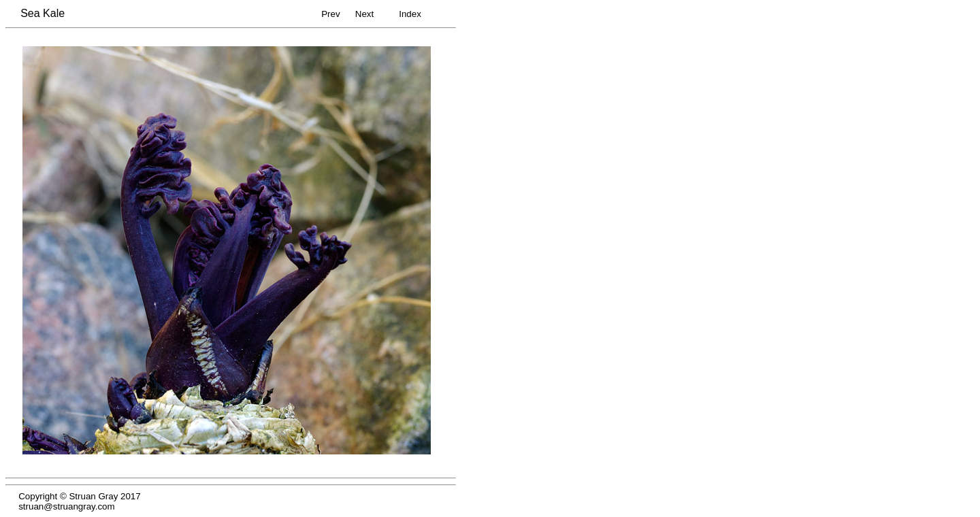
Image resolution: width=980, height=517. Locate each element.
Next (364, 14)
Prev (330, 14)
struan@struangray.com (66, 506)
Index (410, 14)
